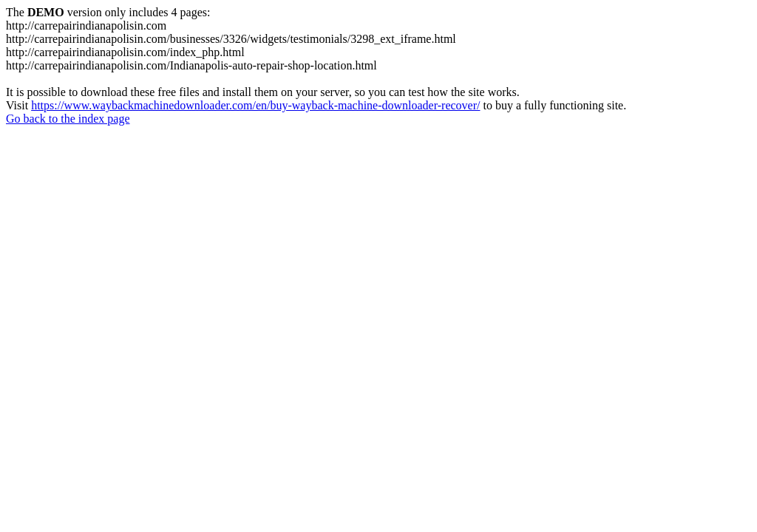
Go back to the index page (68, 119)
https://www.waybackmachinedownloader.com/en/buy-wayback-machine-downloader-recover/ (255, 105)
